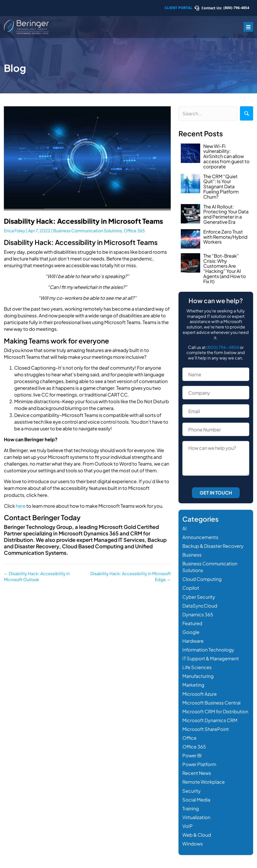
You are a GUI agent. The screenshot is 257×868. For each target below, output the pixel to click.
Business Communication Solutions (88, 231)
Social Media (196, 800)
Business (192, 555)
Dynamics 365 (198, 614)
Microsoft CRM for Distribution (215, 711)
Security (192, 791)
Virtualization (196, 817)
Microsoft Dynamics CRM (210, 720)
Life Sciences (197, 667)
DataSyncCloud (200, 606)
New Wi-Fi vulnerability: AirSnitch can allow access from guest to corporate (226, 156)
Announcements (200, 537)
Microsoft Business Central (211, 703)
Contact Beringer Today (42, 517)
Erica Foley (15, 231)
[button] (247, 113)
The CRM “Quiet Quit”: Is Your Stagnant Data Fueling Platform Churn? (221, 186)
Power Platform (199, 764)
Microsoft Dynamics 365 (89, 533)
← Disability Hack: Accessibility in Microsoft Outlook (37, 577)
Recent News (197, 773)
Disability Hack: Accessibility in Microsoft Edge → (131, 577)
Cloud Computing (202, 579)
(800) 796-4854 (223, 347)
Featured (192, 623)
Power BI (192, 755)
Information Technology (208, 650)
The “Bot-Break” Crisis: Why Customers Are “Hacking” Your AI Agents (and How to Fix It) (225, 268)
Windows (193, 844)
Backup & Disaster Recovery (213, 546)
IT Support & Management (211, 658)
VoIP (188, 826)
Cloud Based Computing (92, 546)
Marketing (193, 685)
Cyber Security (199, 597)
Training (191, 808)
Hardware (193, 641)
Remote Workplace (204, 782)
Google (191, 632)
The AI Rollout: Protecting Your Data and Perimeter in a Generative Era (226, 214)
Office (189, 738)
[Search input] (208, 113)
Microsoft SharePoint (206, 729)
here (21, 506)
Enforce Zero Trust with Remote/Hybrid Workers (225, 237)
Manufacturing (198, 676)
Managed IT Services (119, 540)
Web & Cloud (197, 835)
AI (185, 528)
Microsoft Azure (200, 694)
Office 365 (134, 231)
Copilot (191, 588)
